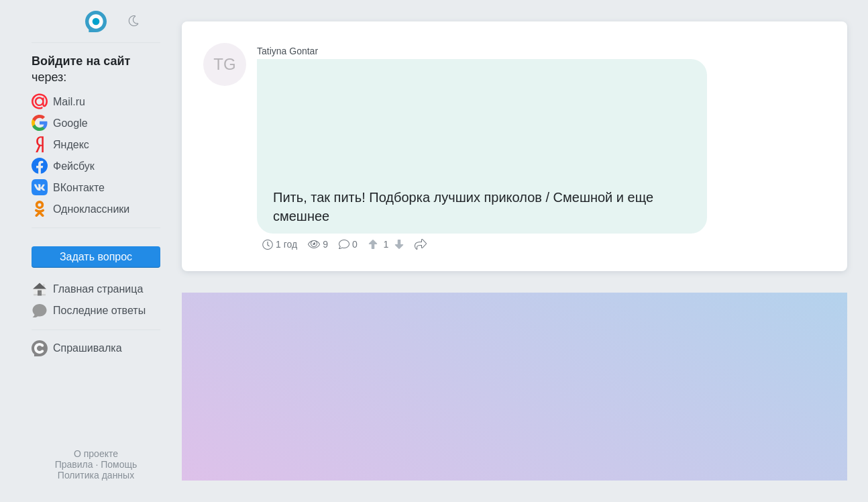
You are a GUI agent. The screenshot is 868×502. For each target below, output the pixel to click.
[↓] (397, 244)
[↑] (375, 244)
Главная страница (87, 289)
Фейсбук (63, 166)
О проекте (96, 454)
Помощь (119, 464)
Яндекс (60, 144)
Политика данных (96, 475)
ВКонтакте (68, 187)
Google (60, 123)
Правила (74, 464)
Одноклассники (80, 209)
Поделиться (421, 243)
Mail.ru (58, 101)
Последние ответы (89, 311)
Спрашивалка (77, 348)
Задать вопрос (96, 257)
